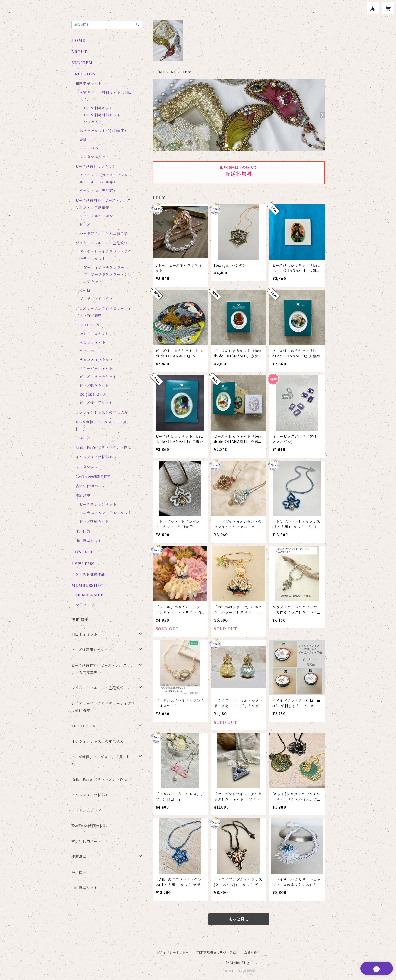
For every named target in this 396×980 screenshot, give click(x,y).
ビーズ (85, 225)
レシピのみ (89, 148)
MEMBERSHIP (89, 595)
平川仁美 (83, 531)
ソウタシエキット (95, 157)
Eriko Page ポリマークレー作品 (103, 448)
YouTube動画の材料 (93, 476)
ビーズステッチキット (98, 377)
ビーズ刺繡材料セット (102, 115)
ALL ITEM (82, 63)
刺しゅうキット (93, 342)
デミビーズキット (94, 334)
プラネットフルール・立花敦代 (102, 243)
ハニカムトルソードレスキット (106, 513)
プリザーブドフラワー (98, 299)
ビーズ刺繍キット (94, 522)
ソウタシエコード (90, 467)
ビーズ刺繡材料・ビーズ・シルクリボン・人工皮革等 (103, 669)
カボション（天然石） (98, 191)
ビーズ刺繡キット (98, 108)
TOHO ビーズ (88, 325)
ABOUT (79, 52)
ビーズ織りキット (94, 386)
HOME (159, 72)
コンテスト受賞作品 (88, 574)
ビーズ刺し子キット (96, 403)
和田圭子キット (89, 84)
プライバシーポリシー (173, 952)
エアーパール (91, 351)
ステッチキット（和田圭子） (104, 131)
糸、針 (85, 438)
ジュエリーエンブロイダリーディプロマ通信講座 (103, 707)
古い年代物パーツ (90, 486)
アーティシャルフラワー (104, 267)
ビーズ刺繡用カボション (96, 166)
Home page (83, 563)
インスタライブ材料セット (98, 457)
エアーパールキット (96, 368)
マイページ (85, 605)
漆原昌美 (83, 496)
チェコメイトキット (96, 360)
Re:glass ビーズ (93, 394)
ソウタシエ (93, 122)
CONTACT (83, 552)
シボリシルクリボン (96, 216)
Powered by (239, 971)
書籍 (83, 140)
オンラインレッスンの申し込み (102, 412)
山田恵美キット (89, 541)
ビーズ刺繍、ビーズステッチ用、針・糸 (103, 761)
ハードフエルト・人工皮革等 (104, 233)
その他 (85, 290)
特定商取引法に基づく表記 (217, 952)
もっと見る (239, 919)
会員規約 (250, 952)
